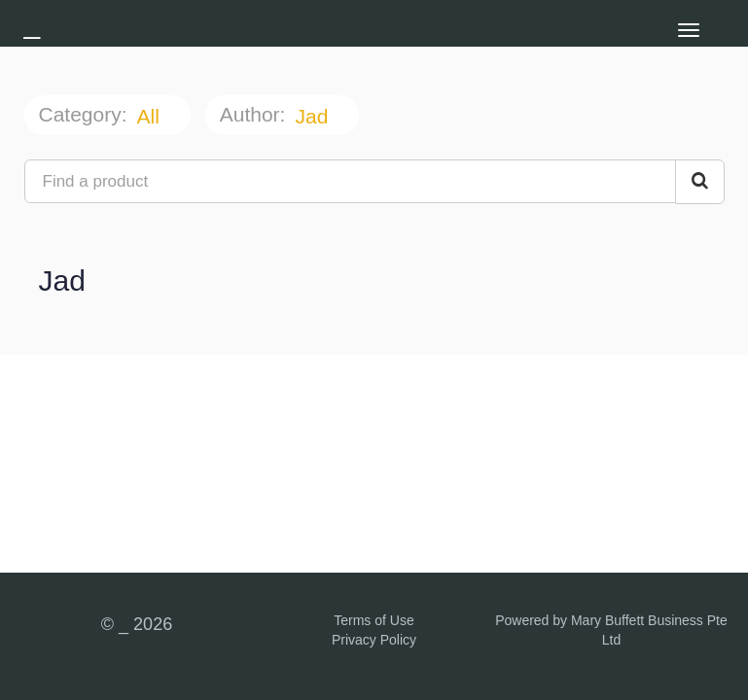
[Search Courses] (700, 182)
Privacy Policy (374, 640)
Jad (314, 116)
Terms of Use (374, 620)
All (151, 116)
